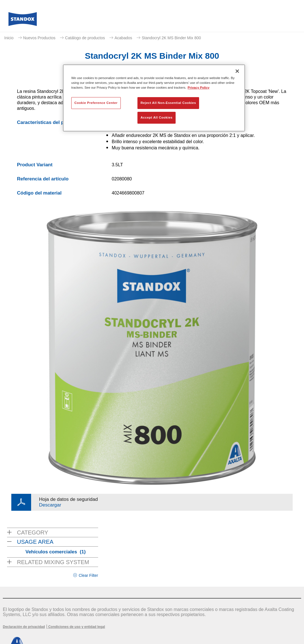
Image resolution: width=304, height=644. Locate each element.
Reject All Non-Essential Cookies (168, 103)
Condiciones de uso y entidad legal (76, 627)
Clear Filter (88, 575)
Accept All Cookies (157, 117)
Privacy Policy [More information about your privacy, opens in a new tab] (199, 88)
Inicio (9, 38)
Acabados (123, 38)
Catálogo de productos (85, 38)
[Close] (237, 71)
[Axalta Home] (23, 21)
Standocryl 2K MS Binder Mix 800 (171, 38)
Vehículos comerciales (56, 552)
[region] (154, 98)
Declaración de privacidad (24, 627)
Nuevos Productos (39, 38)
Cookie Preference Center (96, 103)
